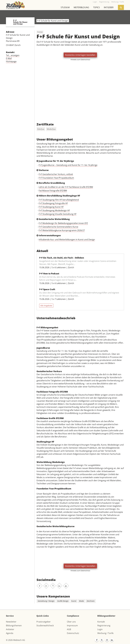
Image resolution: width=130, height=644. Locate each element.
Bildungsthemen (14, 626)
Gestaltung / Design (46, 601)
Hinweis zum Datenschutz (80, 60)
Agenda (10, 633)
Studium (65, 7)
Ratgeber (109, 7)
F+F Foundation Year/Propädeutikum (56, 178)
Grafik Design (63, 601)
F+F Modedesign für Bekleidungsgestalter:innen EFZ (63, 223)
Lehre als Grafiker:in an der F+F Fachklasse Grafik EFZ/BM (66, 187)
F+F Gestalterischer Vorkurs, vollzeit (56, 174)
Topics (96, 7)
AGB (69, 629)
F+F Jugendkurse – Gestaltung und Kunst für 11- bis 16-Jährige (68, 165)
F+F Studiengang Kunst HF (51, 207)
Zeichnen (91, 601)
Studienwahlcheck (45, 626)
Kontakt (101, 622)
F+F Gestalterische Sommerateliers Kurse (58, 227)
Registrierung (104, 626)
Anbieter (10, 629)
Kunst (74, 601)
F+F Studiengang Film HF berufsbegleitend (59, 200)
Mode (82, 601)
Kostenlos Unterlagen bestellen (80, 55)
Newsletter (11, 622)
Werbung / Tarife (105, 633)
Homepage (11, 61)
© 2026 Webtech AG (15, 640)
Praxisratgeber (44, 622)
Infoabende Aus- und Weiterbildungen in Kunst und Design (67, 240)
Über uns (71, 622)
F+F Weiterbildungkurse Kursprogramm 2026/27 (62, 230)
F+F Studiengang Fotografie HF (53, 203)
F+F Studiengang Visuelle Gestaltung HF (58, 214)
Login (100, 629)
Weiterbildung (81, 7)
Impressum (72, 626)
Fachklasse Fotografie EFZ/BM (53, 191)
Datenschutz (73, 633)
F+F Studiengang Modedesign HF (54, 210)
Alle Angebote (46, 306)
